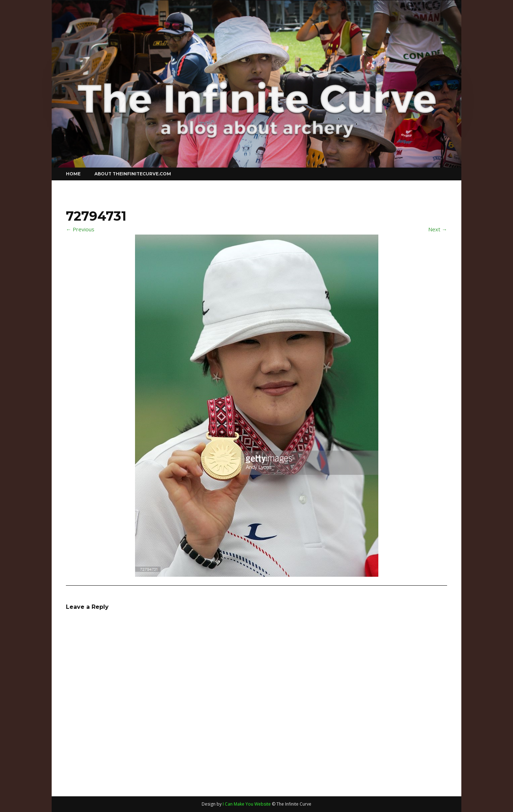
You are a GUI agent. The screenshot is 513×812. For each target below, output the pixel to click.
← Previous (80, 229)
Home (73, 174)
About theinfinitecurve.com (133, 174)
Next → (438, 229)
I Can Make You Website (247, 804)
